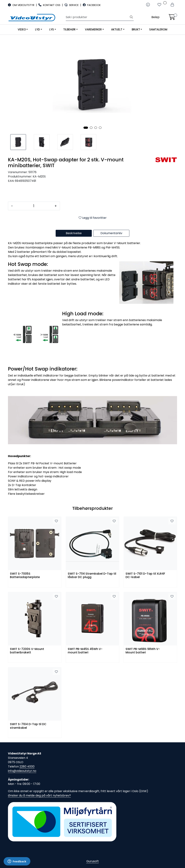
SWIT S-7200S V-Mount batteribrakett (27, 651)
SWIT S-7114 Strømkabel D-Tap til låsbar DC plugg (92, 576)
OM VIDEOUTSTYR (21, 5)
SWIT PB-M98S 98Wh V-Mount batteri (143, 651)
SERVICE (72, 5)
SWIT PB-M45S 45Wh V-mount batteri (85, 651)
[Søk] (97, 17)
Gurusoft (93, 861)
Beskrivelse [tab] (74, 233)
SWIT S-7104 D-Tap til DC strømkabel (28, 726)
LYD (37, 29)
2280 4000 (27, 766)
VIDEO (22, 29)
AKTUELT (117, 29)
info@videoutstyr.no (22, 771)
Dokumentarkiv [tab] (111, 233)
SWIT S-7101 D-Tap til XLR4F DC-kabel (145, 576)
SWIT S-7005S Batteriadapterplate (25, 576)
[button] (86, 128)
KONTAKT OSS (50, 5)
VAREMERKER (93, 29)
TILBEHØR (69, 29)
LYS (52, 29)
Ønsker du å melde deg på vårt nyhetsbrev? (39, 795)
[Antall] (34, 206)
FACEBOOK (92, 5)
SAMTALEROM (158, 29)
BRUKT (136, 29)
